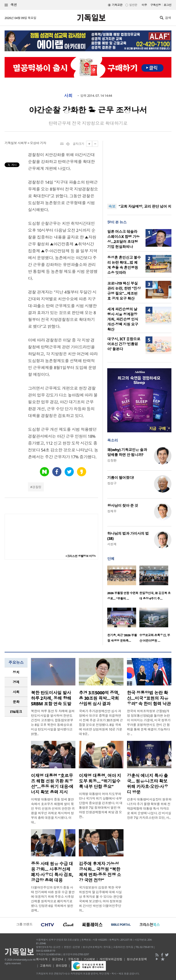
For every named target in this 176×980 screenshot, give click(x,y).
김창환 (112, 460)
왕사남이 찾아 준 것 (123, 506)
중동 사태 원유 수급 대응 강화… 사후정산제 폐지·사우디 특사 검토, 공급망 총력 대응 (52, 872)
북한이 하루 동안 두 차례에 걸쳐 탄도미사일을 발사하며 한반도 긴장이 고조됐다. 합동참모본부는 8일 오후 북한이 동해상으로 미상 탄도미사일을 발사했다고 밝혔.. (53, 722)
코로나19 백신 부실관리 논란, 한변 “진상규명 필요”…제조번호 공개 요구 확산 (124, 291)
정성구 (112, 483)
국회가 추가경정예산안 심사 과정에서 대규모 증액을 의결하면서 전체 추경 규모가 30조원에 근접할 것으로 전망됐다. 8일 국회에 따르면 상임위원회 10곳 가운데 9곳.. (101, 722)
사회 (68, 96)
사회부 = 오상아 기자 (32, 143)
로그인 (168, 5)
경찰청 (37, 487)
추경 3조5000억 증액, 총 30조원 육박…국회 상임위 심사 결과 (99, 698)
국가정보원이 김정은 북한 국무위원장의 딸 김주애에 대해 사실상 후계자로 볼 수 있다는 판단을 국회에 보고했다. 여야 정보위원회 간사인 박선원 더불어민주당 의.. (101, 899)
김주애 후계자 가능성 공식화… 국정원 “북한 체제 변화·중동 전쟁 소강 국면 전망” (100, 872)
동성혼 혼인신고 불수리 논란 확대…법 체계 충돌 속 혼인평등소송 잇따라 (124, 265)
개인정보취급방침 (111, 959)
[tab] (16, 672)
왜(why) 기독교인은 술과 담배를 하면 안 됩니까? (127, 452)
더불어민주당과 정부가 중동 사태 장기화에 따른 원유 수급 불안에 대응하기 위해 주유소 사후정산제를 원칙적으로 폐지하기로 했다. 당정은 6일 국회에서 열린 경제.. (53, 899)
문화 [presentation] (16, 702)
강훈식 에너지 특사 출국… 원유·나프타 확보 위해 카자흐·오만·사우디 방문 (148, 784)
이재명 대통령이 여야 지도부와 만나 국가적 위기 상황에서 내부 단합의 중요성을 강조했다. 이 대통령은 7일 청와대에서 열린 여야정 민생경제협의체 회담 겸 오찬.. (101, 805)
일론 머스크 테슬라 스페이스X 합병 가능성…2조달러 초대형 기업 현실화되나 (123, 239)
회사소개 (42, 959)
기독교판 (117, 5)
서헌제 (112, 544)
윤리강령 (61, 966)
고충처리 (46, 966)
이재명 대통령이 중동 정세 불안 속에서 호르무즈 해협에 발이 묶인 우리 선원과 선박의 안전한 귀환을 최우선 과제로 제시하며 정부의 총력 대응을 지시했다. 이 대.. (53, 811)
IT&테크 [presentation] (16, 712)
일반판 (133, 5)
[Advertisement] (139, 169)
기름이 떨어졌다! (121, 478)
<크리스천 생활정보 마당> (81, 556)
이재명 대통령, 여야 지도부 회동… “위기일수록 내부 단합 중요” (100, 781)
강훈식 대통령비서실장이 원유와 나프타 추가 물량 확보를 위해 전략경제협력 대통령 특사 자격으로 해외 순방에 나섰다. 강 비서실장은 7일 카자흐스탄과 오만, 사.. (149, 808)
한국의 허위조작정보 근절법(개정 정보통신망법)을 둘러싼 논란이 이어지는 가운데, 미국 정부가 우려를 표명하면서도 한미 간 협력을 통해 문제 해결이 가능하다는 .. (149, 722)
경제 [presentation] (16, 682)
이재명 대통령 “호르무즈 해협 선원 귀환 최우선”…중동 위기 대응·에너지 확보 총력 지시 (52, 784)
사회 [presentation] (16, 692)
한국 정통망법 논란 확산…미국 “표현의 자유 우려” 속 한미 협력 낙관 (149, 698)
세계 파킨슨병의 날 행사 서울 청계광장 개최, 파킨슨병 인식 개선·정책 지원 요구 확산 (123, 319)
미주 (144, 5)
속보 (112, 206)
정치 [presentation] (16, 672)
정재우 (112, 511)
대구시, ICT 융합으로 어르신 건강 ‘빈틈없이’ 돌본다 (124, 344)
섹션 (11, 5)
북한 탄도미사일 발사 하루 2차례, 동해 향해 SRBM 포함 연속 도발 (51, 698)
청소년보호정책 (137, 959)
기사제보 (89, 959)
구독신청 (156, 5)
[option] (123, 584)
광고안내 (58, 959)
